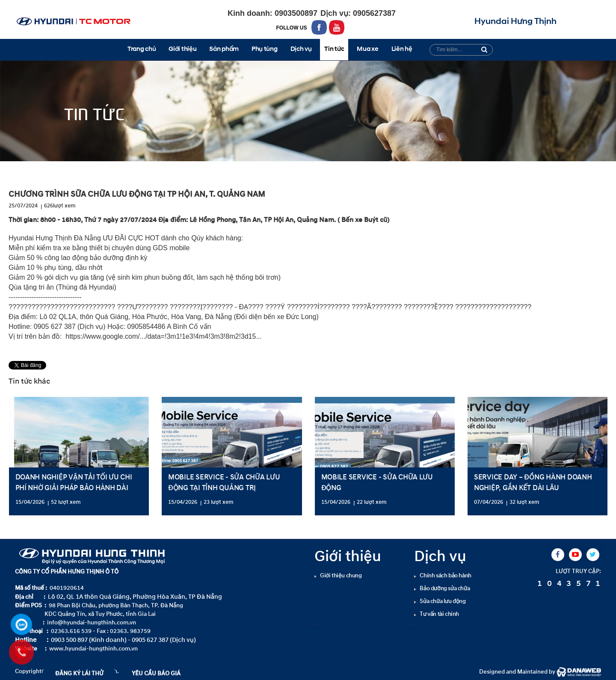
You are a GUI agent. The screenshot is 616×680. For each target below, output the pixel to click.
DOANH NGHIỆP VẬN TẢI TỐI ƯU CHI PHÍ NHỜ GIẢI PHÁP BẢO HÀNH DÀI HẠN (74, 488)
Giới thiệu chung (341, 575)
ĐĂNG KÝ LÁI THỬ (79, 673)
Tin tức (91, 169)
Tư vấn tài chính (439, 614)
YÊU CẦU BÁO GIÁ (156, 673)
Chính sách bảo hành (445, 575)
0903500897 (295, 13)
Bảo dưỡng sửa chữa (445, 588)
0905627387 (373, 13)
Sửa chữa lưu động (443, 601)
